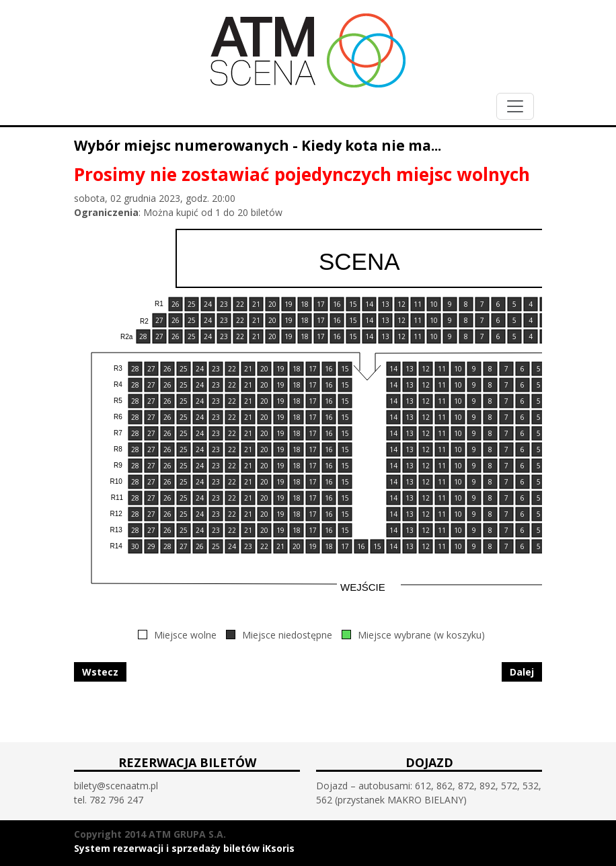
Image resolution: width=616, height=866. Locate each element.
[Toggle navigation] (515, 106)
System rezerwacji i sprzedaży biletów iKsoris (184, 848)
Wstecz (100, 672)
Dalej (522, 672)
